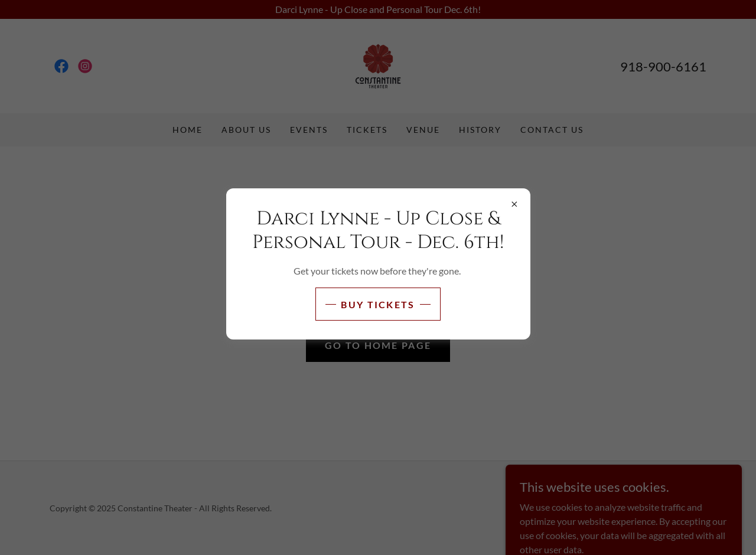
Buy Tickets (378, 304)
